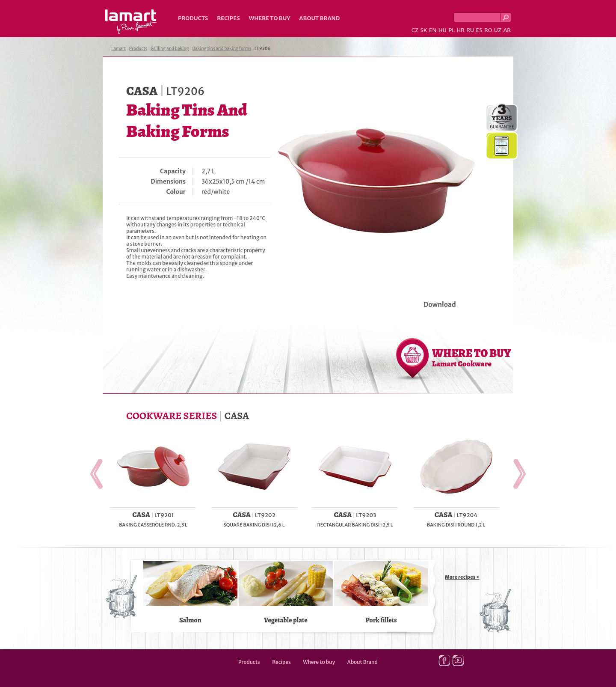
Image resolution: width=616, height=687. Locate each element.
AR (507, 30)
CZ (415, 30)
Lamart (131, 22)
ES (479, 30)
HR (460, 30)
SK (423, 30)
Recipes (228, 18)
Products (193, 18)
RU (470, 30)
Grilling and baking (170, 49)
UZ (498, 30)
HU (443, 30)
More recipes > (462, 577)
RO (488, 30)
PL (452, 30)
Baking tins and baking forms (222, 49)
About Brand (319, 18)
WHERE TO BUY (472, 357)
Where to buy (270, 18)
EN (433, 30)
